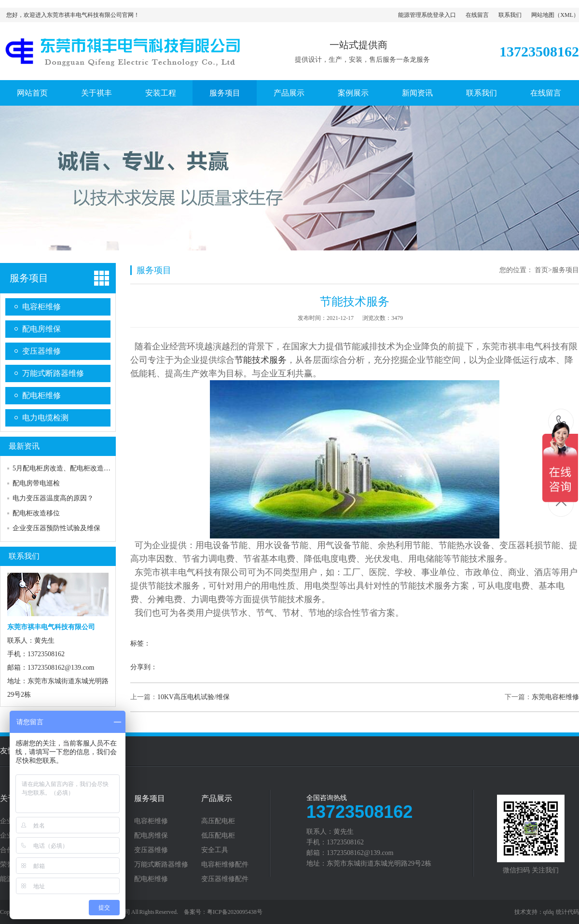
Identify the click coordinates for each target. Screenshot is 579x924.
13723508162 (561, 421)
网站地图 (543, 15)
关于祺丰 (96, 93)
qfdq (549, 912)
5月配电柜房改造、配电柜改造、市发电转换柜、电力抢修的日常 (109, 468)
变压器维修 (41, 351)
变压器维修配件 (225, 879)
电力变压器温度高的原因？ (53, 498)
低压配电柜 (218, 836)
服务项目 (225, 93)
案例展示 (353, 93)
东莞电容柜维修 (555, 697)
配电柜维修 (41, 395)
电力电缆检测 (45, 418)
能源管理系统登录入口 (427, 15)
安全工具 (215, 850)
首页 (541, 270)
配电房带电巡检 (36, 483)
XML (567, 15)
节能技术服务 (261, 360)
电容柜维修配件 (225, 865)
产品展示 (289, 93)
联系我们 (510, 15)
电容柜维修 (41, 307)
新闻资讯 (417, 93)
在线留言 (477, 15)
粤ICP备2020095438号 (235, 912)
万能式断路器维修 (53, 373)
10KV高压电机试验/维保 (193, 697)
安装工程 (161, 93)
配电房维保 (41, 329)
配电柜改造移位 (36, 513)
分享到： (144, 667)
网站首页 (32, 93)
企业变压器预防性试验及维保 (56, 528)
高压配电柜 (218, 821)
